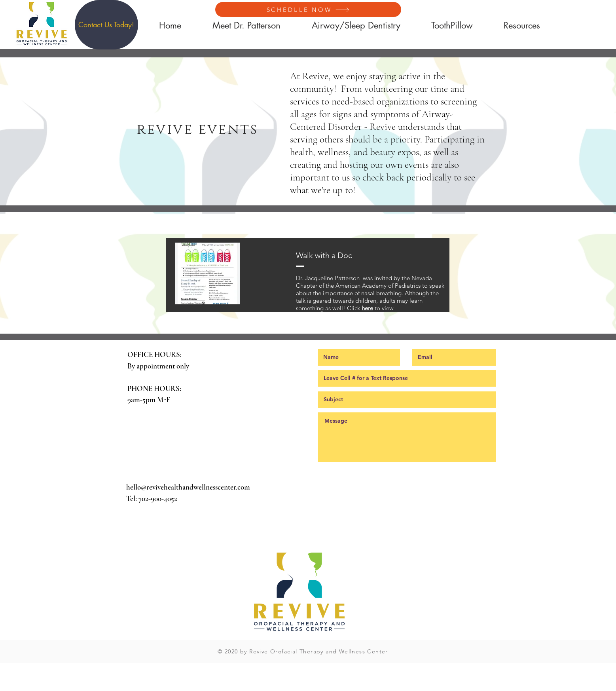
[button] (106, 25)
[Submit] (407, 480)
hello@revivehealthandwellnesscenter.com (188, 487)
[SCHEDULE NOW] (308, 9)
